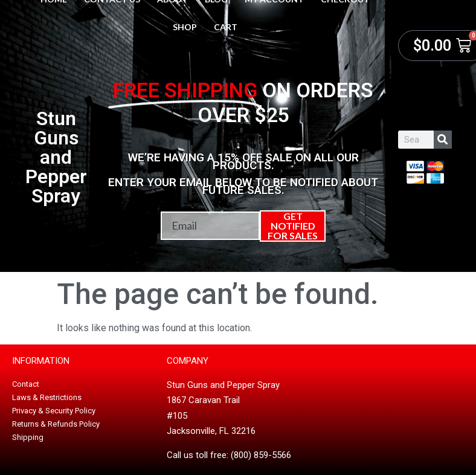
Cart (226, 27)
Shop (185, 27)
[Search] (443, 140)
